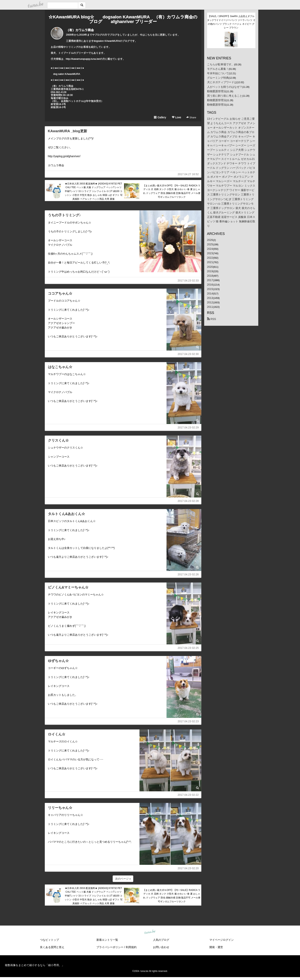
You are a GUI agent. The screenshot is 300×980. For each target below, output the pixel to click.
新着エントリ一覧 (107, 940)
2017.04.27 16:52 (188, 174)
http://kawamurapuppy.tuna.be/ (83, 59)
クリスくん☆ (58, 440)
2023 (210, 253)
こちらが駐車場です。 (221, 64)
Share (191, 117)
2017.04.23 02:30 (188, 354)
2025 (210, 244)
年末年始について (218, 73)
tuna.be (150, 932)
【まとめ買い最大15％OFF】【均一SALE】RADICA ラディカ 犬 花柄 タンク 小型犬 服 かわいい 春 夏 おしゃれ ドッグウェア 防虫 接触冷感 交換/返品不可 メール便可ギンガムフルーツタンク (172, 191)
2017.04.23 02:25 (188, 648)
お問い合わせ (161, 947)
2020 (210, 267)
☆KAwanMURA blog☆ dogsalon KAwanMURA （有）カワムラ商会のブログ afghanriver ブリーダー (123, 19)
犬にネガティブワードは (222, 82)
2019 (210, 271)
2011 (210, 307)
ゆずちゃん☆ (58, 661)
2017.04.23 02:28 (188, 501)
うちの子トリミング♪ (64, 215)
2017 (210, 280)
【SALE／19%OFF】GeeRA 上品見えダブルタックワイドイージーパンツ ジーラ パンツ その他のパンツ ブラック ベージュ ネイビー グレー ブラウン (231, 22)
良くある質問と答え (52, 947)
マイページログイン (222, 940)
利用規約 (131, 947)
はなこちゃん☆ (60, 367)
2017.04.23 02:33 (188, 281)
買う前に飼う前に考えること (225, 96)
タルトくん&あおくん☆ (67, 514)
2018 (210, 276)
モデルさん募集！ (218, 69)
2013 (210, 298)
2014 (210, 293)
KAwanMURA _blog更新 (68, 131)
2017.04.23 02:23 (188, 721)
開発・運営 (216, 947)
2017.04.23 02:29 (188, 427)
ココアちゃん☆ (60, 293)
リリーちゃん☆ (60, 808)
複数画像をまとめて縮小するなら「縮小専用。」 (35, 965)
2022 (210, 258)
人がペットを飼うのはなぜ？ (225, 87)
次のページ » (123, 879)
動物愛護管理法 (217, 91)
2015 (210, 289)
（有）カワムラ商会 (80, 30)
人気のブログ (161, 940)
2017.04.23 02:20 (188, 868)
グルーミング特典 (218, 78)
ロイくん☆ (57, 734)
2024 (210, 249)
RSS (212, 319)
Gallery (160, 117)
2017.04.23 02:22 (188, 795)
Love (176, 117)
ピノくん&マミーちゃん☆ (68, 587)
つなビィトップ (49, 940)
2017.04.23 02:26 (188, 574)
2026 (210, 240)
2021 (210, 262)
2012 (210, 302)
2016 (210, 285)
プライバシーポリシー (110, 947)
